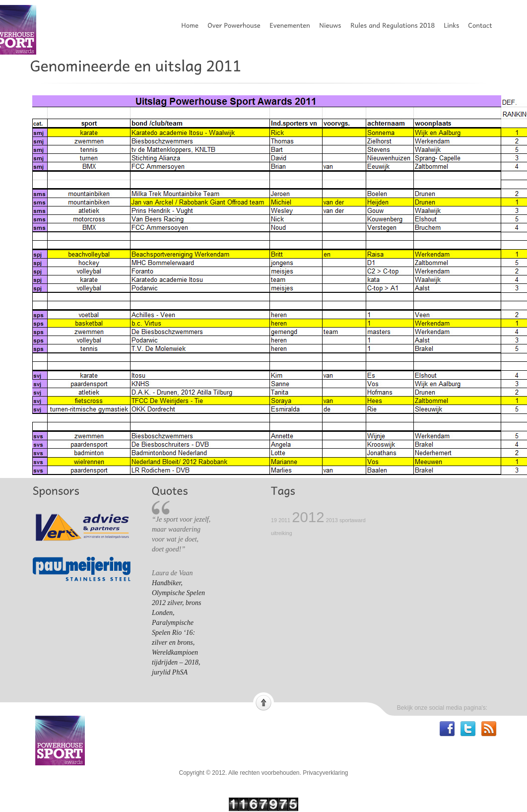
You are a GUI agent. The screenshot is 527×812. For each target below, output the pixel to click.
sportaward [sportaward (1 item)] (353, 520)
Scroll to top (263, 702)
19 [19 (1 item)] (274, 520)
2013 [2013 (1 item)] (332, 520)
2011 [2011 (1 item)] (284, 520)
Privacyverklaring (325, 773)
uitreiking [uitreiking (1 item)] (282, 533)
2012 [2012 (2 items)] (308, 517)
